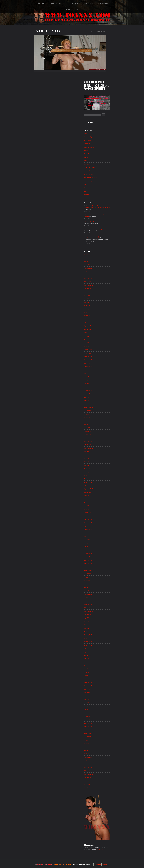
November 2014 (102, 705)
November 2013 (102, 747)
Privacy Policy (93, 3)
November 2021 (102, 411)
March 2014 (101, 733)
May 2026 (101, 223)
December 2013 (102, 743)
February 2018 (102, 569)
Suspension (101, 150)
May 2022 (101, 390)
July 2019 (100, 509)
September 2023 (102, 335)
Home (27, 3)
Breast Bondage (102, 98)
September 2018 (102, 544)
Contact (68, 3)
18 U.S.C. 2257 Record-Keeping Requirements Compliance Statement (79, 861)
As (98, 200)
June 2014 (101, 723)
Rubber (100, 147)
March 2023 (101, 356)
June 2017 (101, 597)
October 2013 (102, 750)
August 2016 (101, 632)
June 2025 (101, 261)
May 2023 (101, 349)
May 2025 (101, 265)
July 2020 (100, 467)
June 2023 (101, 345)
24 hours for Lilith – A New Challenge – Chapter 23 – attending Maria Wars (110, 171)
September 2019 (102, 502)
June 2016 (101, 639)
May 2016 (101, 642)
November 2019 (102, 495)
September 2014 (102, 712)
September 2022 (102, 377)
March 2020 (101, 481)
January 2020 (102, 488)
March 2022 (101, 397)
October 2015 (102, 667)
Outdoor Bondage (103, 136)
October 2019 (102, 499)
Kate (99, 193)
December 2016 (102, 618)
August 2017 (101, 590)
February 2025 (102, 275)
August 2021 (101, 422)
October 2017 (102, 583)
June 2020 (101, 471)
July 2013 (100, 761)
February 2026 (102, 233)
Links (61, 3)
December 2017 (102, 576)
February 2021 (102, 443)
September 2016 (102, 628)
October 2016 (102, 625)
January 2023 (102, 363)
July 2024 (100, 300)
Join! (55, 3)
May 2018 (101, 558)
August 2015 (101, 674)
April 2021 (101, 436)
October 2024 (102, 289)
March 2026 (101, 230)
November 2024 (102, 286)
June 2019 (101, 513)
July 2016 (100, 635)
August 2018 (101, 548)
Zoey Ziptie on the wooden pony (113, 185)
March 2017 (101, 607)
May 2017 (101, 600)
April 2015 (101, 688)
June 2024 (101, 303)
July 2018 (100, 551)
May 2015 (101, 684)
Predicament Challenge (104, 140)
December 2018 (102, 534)
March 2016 (101, 649)
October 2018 (102, 541)
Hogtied (100, 119)
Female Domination (103, 115)
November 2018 (102, 537)
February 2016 (102, 653)
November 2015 (102, 663)
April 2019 (101, 520)
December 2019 (102, 492)
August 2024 (101, 296)
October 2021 (102, 415)
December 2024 (102, 282)
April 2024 (101, 310)
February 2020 (102, 485)
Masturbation (101, 133)
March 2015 (101, 691)
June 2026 (101, 219)
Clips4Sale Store (79, 3)
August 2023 (101, 338)
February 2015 (102, 695)
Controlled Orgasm (103, 108)
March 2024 (101, 314)
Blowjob (100, 94)
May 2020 (101, 474)
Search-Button (124, 3)
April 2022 (101, 394)
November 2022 (102, 370)
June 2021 (101, 429)
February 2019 (102, 527)
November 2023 (102, 328)
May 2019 (101, 516)
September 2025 (102, 251)
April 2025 (101, 268)
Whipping (100, 157)
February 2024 (102, 317)
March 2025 (101, 272)
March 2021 (101, 439)
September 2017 (102, 586)
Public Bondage (102, 143)
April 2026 (101, 226)
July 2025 (100, 258)
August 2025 (101, 254)
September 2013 (102, 754)
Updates (34, 3)
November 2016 (102, 621)
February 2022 (102, 401)
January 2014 (102, 740)
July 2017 (100, 593)
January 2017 (102, 614)
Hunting (100, 122)
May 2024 (101, 307)
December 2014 (102, 702)
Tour (41, 3)
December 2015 (102, 660)
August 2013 (101, 757)
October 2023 (102, 331)
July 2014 (100, 719)
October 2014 (102, 709)
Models (48, 3)
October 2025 (102, 247)
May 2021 (101, 432)
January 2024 (102, 321)
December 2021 (102, 408)
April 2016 (101, 646)
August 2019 (101, 506)
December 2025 (102, 240)
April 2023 (101, 352)
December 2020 (102, 450)
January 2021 (102, 446)
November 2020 (102, 453)
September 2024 (102, 293)
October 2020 (102, 457)
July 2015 (100, 677)
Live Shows (101, 126)
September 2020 (102, 460)
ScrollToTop (72, 852)
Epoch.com (115, 830)
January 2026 (102, 237)
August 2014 (101, 716)
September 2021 (102, 418)
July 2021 (100, 425)
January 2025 (102, 279)
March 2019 (101, 523)
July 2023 (100, 342)
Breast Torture (102, 101)
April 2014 (101, 729)
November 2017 (102, 579)
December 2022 (102, 366)
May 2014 (101, 726)
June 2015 (101, 681)
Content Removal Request (109, 3)
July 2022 (100, 384)
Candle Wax (101, 105)
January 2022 (102, 404)
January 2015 (102, 698)
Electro (100, 112)
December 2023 (102, 324)
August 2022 (101, 380)
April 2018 (101, 562)
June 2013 (101, 764)
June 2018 (101, 555)
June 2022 (101, 387)
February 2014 (102, 736)
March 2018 (101, 565)
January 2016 (102, 656)
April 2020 (101, 478)
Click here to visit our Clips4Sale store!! (109, 86)
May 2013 (101, 768)
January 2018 (102, 572)
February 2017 (102, 611)
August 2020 (101, 464)
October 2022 (102, 373)
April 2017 (101, 604)
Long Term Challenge (104, 129)
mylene (100, 178)
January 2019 (102, 530)
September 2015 (102, 670)
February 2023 (102, 359)
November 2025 (102, 244)
